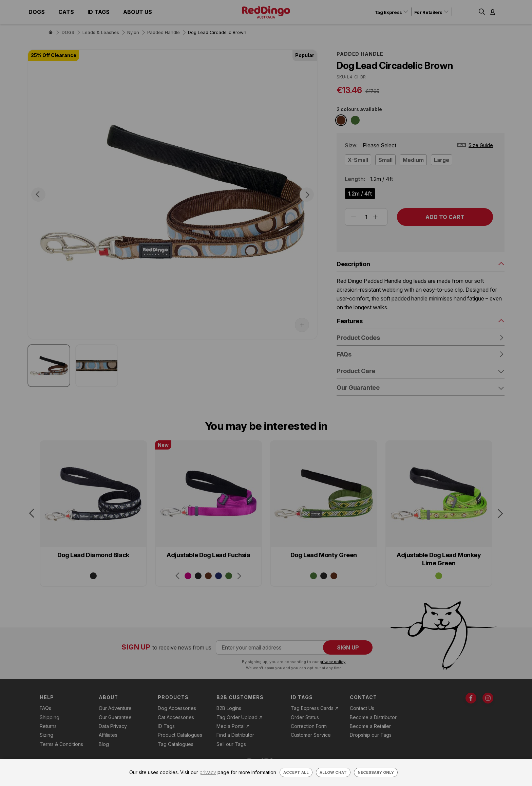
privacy (208, 772)
